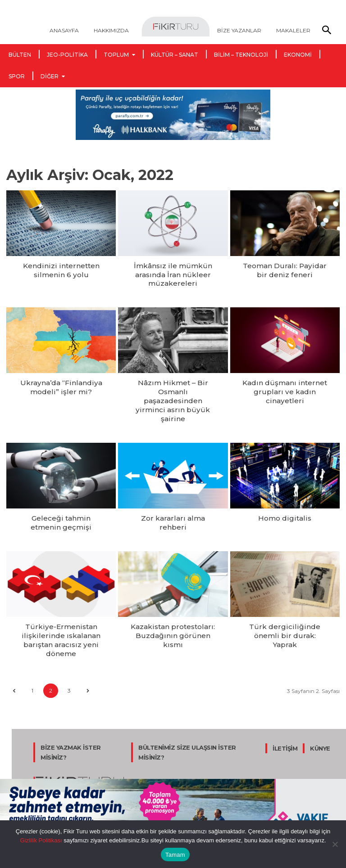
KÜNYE (320, 714)
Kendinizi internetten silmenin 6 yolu (61, 269)
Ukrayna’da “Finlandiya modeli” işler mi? (61, 382)
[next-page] (88, 656)
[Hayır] (335, 844)
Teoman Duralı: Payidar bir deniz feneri (285, 269)
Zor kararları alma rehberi (173, 491)
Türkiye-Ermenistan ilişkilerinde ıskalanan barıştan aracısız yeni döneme (61, 609)
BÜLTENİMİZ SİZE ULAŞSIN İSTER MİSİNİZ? (187, 718)
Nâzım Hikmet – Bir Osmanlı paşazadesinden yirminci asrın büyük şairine (173, 386)
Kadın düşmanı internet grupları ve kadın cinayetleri (285, 382)
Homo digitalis (285, 491)
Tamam (175, 855)
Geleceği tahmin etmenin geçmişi (61, 495)
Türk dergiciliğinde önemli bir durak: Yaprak (285, 601)
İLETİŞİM (285, 714)
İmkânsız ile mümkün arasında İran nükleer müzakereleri (173, 273)
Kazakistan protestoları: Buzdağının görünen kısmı (173, 601)
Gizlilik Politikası (41, 840)
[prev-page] (14, 656)
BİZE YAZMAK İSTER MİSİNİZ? (71, 718)
